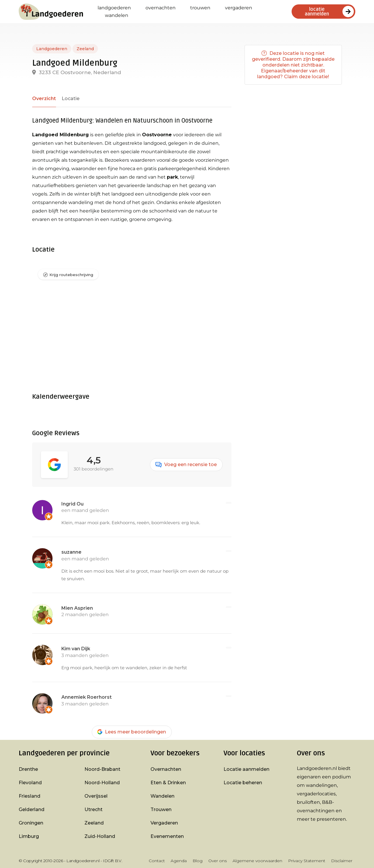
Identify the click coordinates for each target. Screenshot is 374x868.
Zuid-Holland (100, 836)
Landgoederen (114, 8)
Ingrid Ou (72, 504)
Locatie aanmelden (246, 769)
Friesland (30, 796)
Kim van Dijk (76, 649)
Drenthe (28, 769)
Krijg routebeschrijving (71, 275)
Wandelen (117, 15)
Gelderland (32, 809)
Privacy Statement (307, 861)
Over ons (218, 861)
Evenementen (167, 836)
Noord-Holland (102, 783)
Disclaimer (342, 861)
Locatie (69, 99)
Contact (157, 861)
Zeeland (85, 49)
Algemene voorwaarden (257, 861)
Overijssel (96, 796)
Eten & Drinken (168, 783)
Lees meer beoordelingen (132, 732)
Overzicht (44, 99)
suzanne (71, 552)
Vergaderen (239, 8)
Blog (198, 861)
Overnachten (161, 8)
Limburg (29, 836)
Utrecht (93, 809)
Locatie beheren (243, 783)
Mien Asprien (77, 608)
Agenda (179, 861)
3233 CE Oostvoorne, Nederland (77, 72)
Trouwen (200, 8)
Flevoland (30, 783)
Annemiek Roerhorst (86, 697)
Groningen (31, 823)
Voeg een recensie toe (186, 465)
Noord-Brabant (102, 769)
